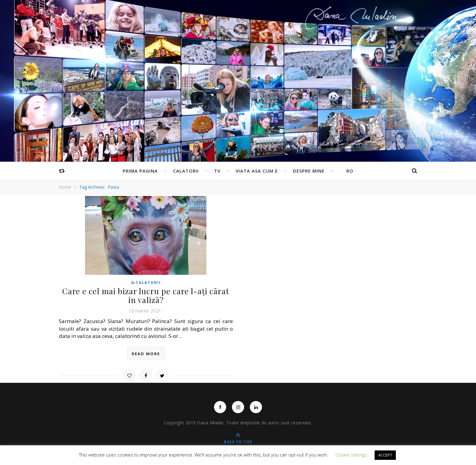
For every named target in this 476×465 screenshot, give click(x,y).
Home (65, 187)
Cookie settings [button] (351, 455)
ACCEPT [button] (385, 455)
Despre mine (309, 171)
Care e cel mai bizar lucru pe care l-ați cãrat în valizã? (146, 295)
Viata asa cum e (257, 171)
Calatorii (186, 171)
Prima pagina (140, 171)
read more (146, 354)
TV (217, 171)
